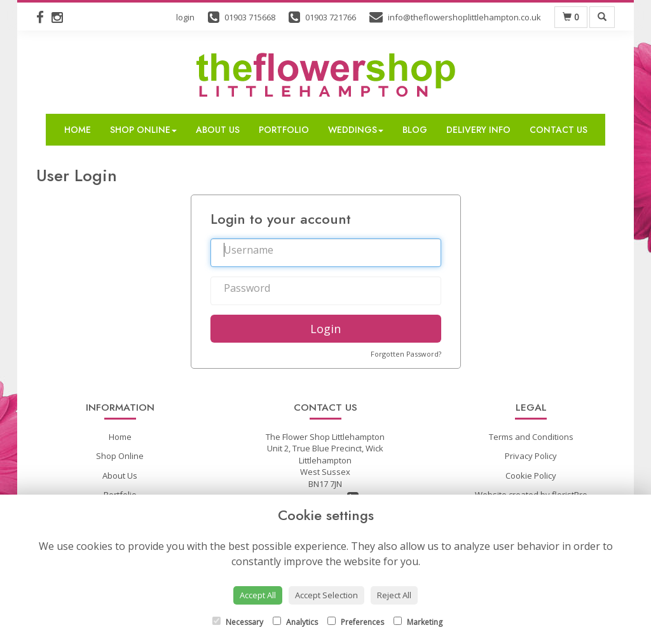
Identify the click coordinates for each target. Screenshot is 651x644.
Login (325, 329)
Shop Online (143, 130)
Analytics (295, 622)
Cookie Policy (531, 476)
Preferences (356, 622)
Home (78, 130)
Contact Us (558, 130)
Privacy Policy (531, 456)
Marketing (418, 622)
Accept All (258, 595)
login (185, 17)
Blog (415, 130)
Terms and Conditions (531, 437)
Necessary (238, 622)
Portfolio (284, 130)
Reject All (394, 595)
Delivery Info (478, 130)
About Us (218, 130)
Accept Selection (326, 595)
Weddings (356, 130)
